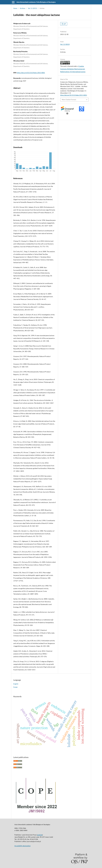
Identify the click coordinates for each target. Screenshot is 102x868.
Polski (15, 687)
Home (15, 8)
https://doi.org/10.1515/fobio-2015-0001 (31, 73)
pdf (64, 24)
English (16, 684)
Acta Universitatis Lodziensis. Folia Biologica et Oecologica (36, 2)
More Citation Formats (69, 100)
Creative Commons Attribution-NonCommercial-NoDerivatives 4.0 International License (73, 69)
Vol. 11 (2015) (32, 8)
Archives (23, 8)
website (40, 835)
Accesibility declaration (23, 846)
